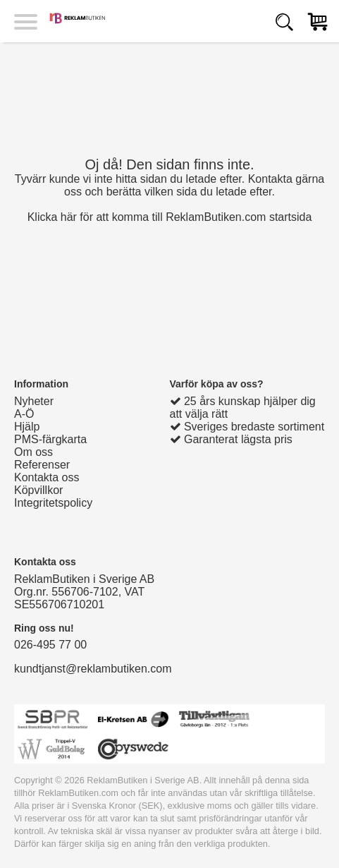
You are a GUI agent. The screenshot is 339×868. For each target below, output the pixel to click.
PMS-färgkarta (50, 439)
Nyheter (34, 401)
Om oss (33, 452)
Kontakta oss (47, 477)
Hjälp (27, 427)
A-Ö (24, 414)
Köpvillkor (38, 490)
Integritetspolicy (53, 503)
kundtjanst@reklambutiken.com (93, 669)
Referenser (42, 465)
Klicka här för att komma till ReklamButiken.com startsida (170, 217)
